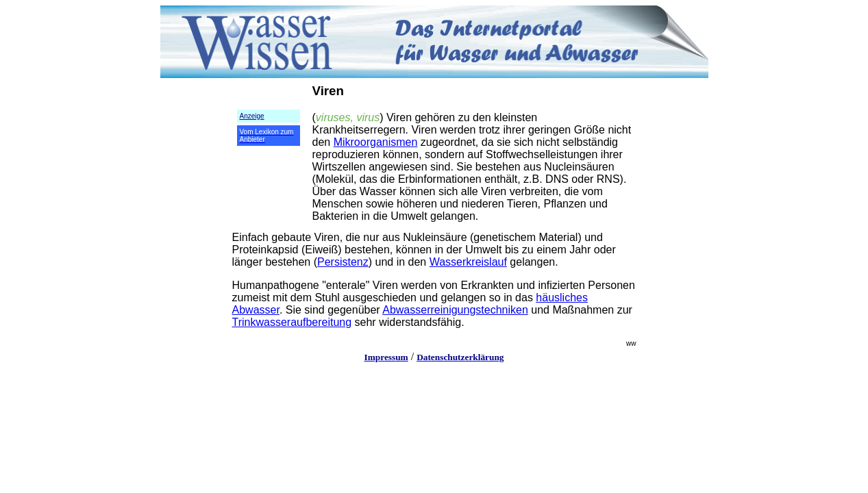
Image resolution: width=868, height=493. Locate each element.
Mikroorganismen (376, 142)
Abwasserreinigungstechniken (455, 310)
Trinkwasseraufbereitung (292, 322)
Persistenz (343, 262)
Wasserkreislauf (468, 262)
